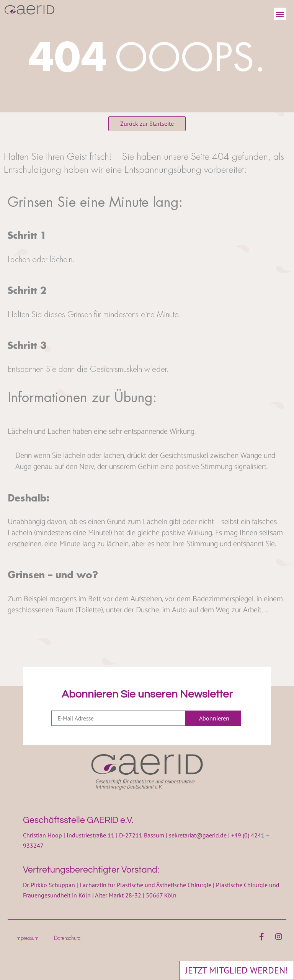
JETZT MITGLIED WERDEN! (237, 970)
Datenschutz (67, 938)
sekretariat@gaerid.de (198, 835)
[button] (280, 14)
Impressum (27, 938)
